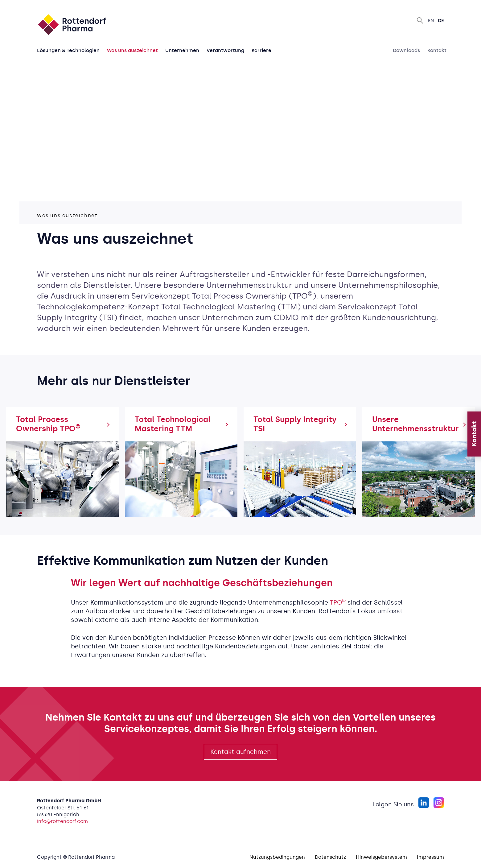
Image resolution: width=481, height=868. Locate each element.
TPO (338, 602)
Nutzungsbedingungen (277, 857)
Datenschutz (330, 857)
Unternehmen (182, 50)
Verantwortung (225, 50)
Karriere (261, 50)
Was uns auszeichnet (132, 50)
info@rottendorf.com (62, 821)
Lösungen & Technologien (68, 50)
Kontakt (437, 50)
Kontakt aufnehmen (240, 752)
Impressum (430, 857)
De (441, 21)
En (431, 21)
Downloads (406, 50)
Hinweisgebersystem (381, 857)
